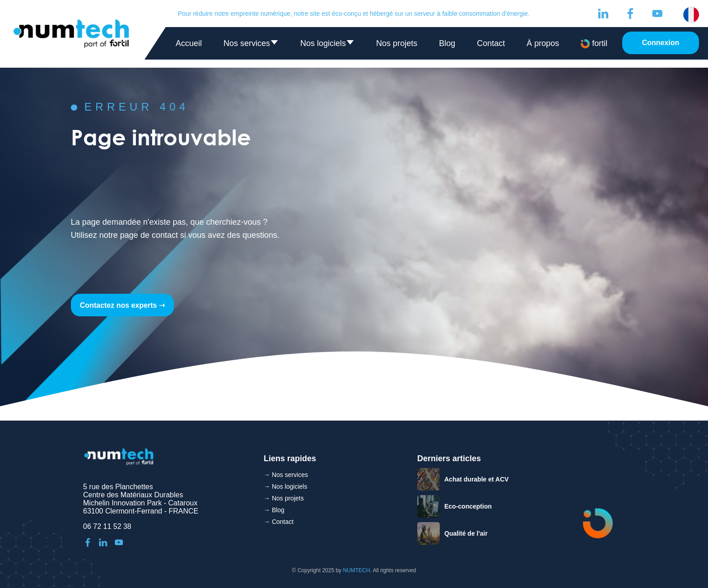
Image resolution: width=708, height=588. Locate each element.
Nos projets (397, 43)
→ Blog (274, 510)
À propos (543, 43)
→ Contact (279, 522)
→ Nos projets (284, 498)
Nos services (251, 45)
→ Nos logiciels (285, 486)
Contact (491, 43)
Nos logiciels (327, 45)
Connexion (661, 43)
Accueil (189, 43)
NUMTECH (356, 570)
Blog (447, 43)
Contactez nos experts (119, 305)
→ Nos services (286, 475)
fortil (594, 44)
